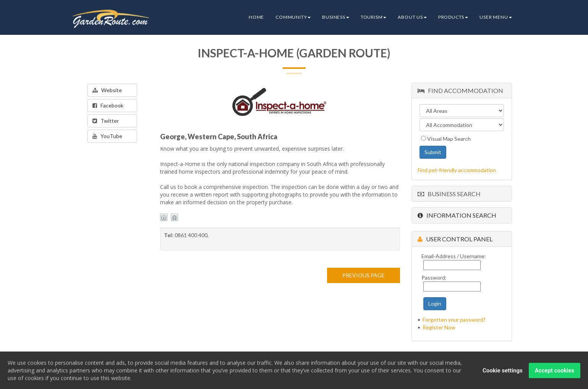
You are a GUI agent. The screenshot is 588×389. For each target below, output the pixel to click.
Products (453, 17)
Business (335, 17)
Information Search (457, 215)
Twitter (106, 121)
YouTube (107, 136)
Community (293, 17)
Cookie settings (503, 372)
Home (256, 17)
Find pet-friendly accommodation (457, 170)
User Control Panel (455, 239)
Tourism (374, 17)
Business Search (449, 194)
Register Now (439, 327)
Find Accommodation (460, 90)
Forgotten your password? (454, 320)
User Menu (496, 17)
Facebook (108, 105)
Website (107, 90)
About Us (412, 17)
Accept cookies (555, 372)
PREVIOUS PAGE (364, 275)
